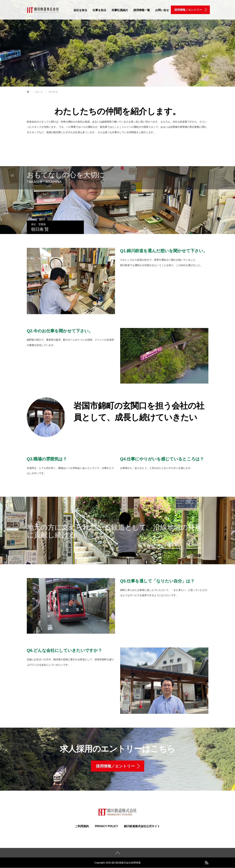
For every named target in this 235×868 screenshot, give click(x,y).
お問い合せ (162, 10)
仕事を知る (99, 10)
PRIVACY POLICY (107, 826)
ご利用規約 (82, 826)
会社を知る (80, 10)
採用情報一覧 (142, 10)
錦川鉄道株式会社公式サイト (142, 826)
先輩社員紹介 (120, 10)
